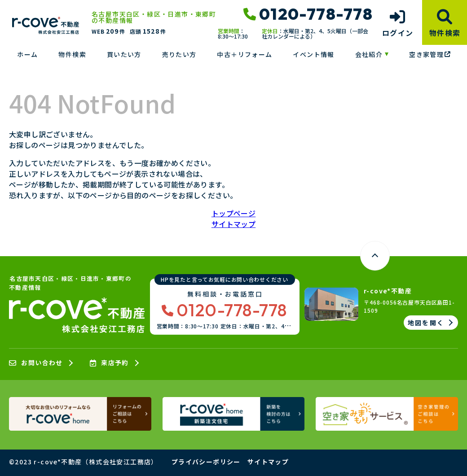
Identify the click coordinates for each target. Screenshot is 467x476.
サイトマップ (233, 224)
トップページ (233, 213)
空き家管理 (430, 54)
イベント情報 (313, 54)
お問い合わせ (36, 363)
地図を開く (426, 323)
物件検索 (72, 54)
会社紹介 (369, 54)
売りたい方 (179, 54)
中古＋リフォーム (245, 54)
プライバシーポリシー (206, 462)
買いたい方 (124, 54)
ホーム (27, 54)
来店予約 (109, 363)
